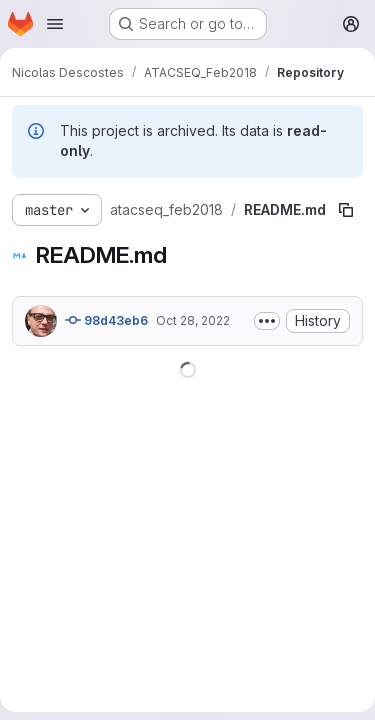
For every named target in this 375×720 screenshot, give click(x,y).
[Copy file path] (346, 210)
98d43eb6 (106, 320)
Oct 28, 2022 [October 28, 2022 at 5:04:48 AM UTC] (193, 320)
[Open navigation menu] (55, 24)
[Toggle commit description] (267, 321)
